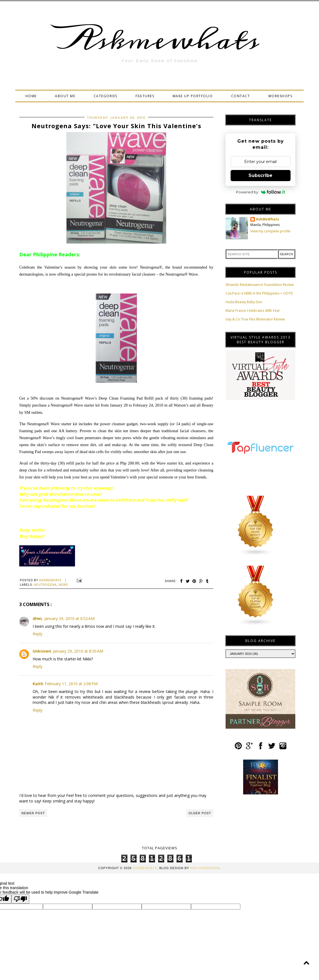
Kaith (38, 684)
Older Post (200, 813)
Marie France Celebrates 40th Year (253, 311)
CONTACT (241, 96)
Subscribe (260, 175)
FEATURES (145, 96)
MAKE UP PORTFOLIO (193, 96)
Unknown (42, 651)
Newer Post (33, 813)
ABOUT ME (65, 96)
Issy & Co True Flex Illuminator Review (255, 319)
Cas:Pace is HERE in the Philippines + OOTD (259, 293)
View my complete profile (270, 231)
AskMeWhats (268, 219)
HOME (31, 96)
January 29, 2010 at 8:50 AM (78, 651)
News (63, 585)
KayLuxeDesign (205, 868)
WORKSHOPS (280, 96)
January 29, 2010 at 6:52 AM (69, 618)
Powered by (261, 192)
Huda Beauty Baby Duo (244, 302)
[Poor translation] (20, 899)
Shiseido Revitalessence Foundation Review (260, 285)
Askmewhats (159, 40)
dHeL (38, 618)
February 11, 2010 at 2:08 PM (71, 684)
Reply (38, 634)
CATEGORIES (106, 96)
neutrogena (45, 585)
